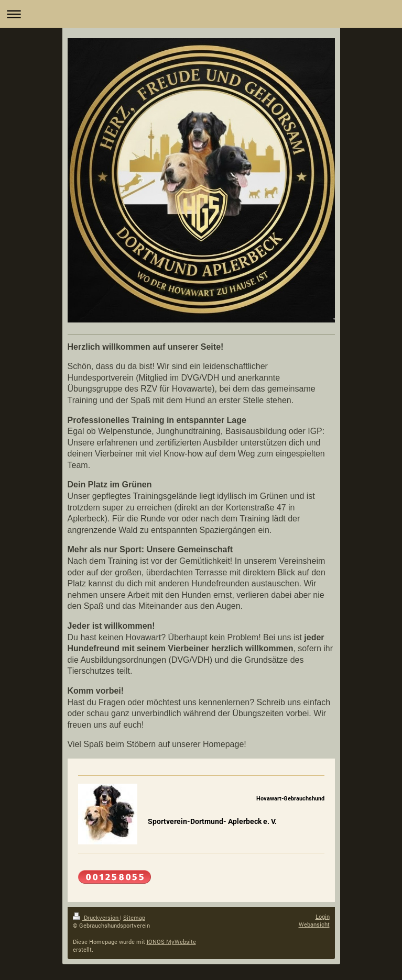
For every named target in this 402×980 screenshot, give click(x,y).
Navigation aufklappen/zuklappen (201, 14)
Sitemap (134, 917)
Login (323, 916)
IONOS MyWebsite (171, 942)
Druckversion (96, 917)
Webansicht (314, 924)
